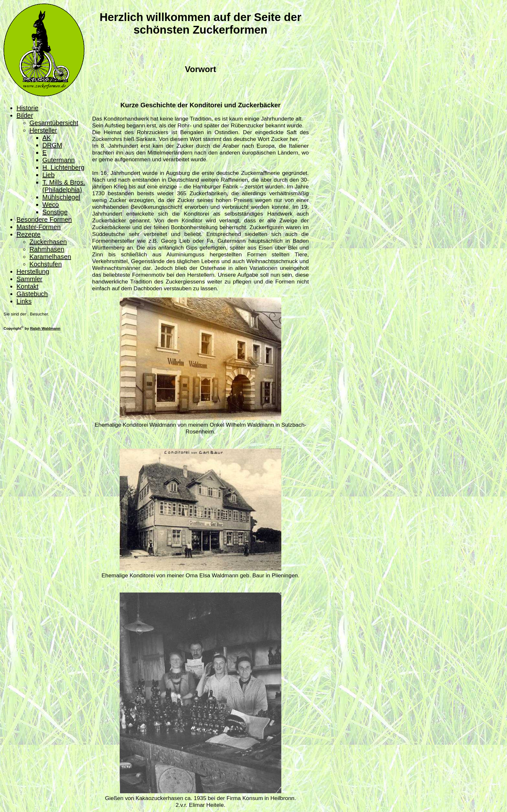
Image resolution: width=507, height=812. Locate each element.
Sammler (29, 279)
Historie (27, 108)
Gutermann (59, 160)
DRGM (52, 145)
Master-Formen (39, 227)
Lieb (49, 175)
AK (47, 138)
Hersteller (43, 130)
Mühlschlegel (61, 197)
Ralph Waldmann (45, 328)
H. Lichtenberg (63, 167)
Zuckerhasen (48, 242)
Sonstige (55, 212)
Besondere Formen (44, 219)
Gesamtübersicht (54, 123)
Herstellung (33, 272)
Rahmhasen (47, 249)
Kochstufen (46, 264)
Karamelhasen (50, 257)
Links (24, 301)
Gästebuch (32, 294)
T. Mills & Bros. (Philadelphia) (64, 186)
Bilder (25, 115)
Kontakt (27, 286)
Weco (51, 205)
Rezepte (29, 234)
